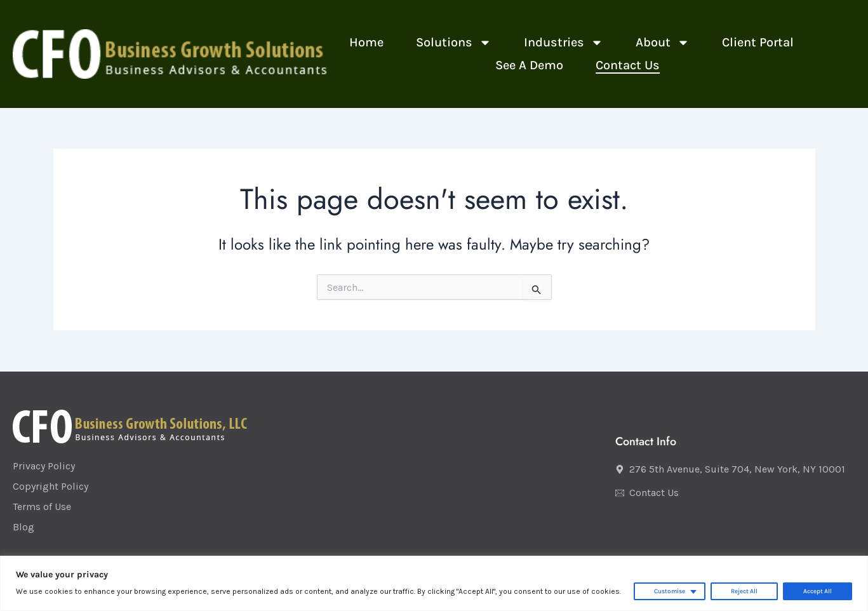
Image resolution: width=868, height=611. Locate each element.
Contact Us (628, 65)
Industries (564, 43)
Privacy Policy (44, 466)
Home (366, 42)
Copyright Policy (50, 486)
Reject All (744, 591)
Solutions (454, 43)
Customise (670, 591)
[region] (434, 583)
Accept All (818, 591)
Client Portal (758, 42)
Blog (23, 527)
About (663, 43)
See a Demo (529, 65)
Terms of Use (42, 507)
